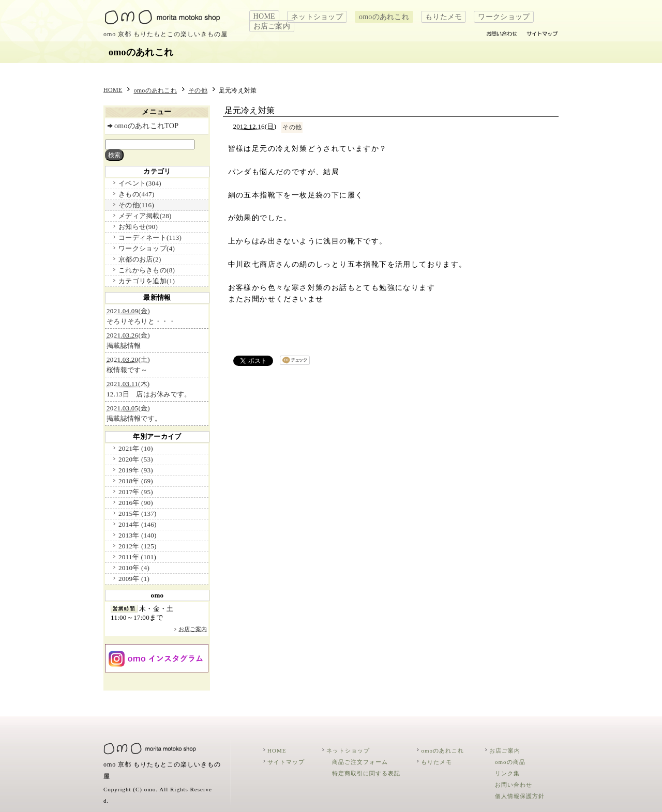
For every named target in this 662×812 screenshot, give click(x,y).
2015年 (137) (138, 514)
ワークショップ (504, 17)
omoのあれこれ (384, 17)
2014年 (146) (138, 524)
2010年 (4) (134, 568)
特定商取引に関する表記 (366, 773)
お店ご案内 (272, 26)
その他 (198, 90)
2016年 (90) (136, 503)
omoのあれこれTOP (146, 126)
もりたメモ (443, 17)
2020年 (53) (136, 459)
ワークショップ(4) (147, 248)
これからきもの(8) (147, 270)
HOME (264, 16)
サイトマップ (286, 762)
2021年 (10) (136, 448)
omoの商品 (510, 762)
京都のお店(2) (140, 259)
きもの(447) (136, 194)
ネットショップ (317, 17)
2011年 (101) (137, 557)
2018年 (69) (136, 481)
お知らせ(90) (138, 227)
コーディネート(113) (150, 238)
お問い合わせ (514, 785)
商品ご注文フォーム (360, 762)
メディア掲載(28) (145, 216)
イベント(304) (140, 183)
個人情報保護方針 (520, 796)
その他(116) (136, 205)
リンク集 (507, 773)
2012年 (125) (138, 546)
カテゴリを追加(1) (147, 281)
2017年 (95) (136, 492)
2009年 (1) (134, 579)
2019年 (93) (136, 470)
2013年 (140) (138, 535)
